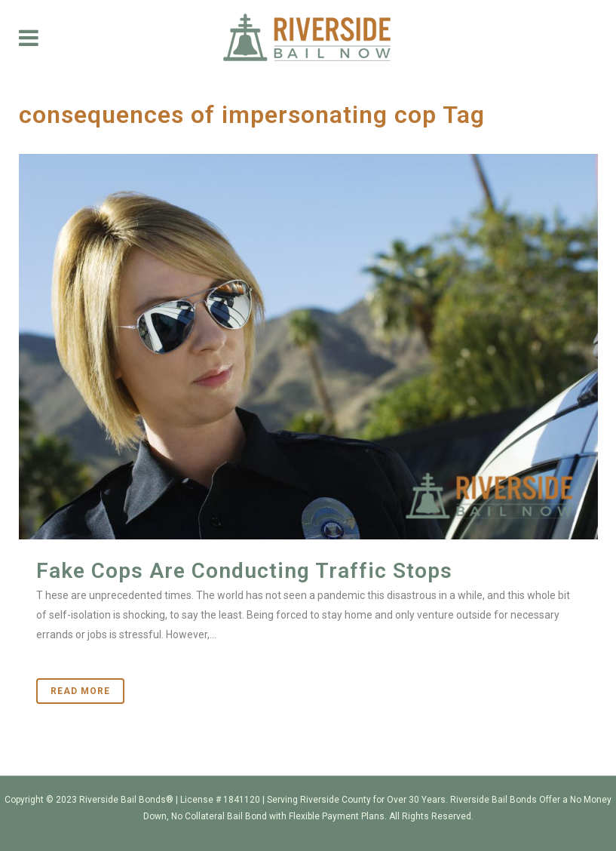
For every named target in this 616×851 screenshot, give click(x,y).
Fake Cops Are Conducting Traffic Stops (244, 571)
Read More (80, 691)
